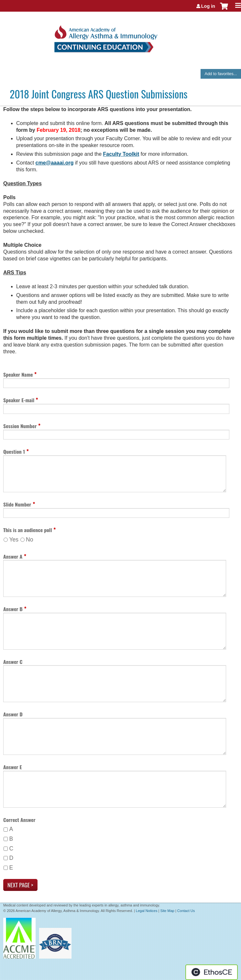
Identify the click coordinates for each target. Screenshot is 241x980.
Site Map (167, 911)
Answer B (13, 609)
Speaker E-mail (19, 400)
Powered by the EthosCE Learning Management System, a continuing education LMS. (212, 972)
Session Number (20, 426)
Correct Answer (19, 820)
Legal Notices (147, 911)
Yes (14, 540)
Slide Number (17, 504)
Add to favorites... (221, 74)
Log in (208, 6)
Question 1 (14, 451)
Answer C (13, 662)
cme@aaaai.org (55, 163)
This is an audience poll (27, 530)
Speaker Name (19, 374)
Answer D (13, 714)
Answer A (13, 556)
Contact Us (186, 911)
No (30, 540)
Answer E (13, 767)
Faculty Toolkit (121, 154)
